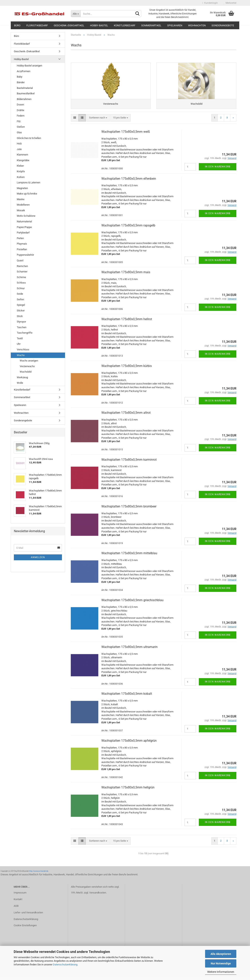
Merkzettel (230, 3)
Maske (21, 199)
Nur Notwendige (221, 963)
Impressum (20, 895)
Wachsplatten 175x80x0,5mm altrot (126, 415)
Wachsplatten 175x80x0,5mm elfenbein (129, 181)
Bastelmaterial (25, 88)
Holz (19, 144)
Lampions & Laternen (29, 182)
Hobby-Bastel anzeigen (29, 66)
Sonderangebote (223, 25)
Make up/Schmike (27, 194)
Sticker (21, 311)
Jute (19, 149)
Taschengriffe (25, 333)
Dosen (20, 105)
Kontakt (18, 902)
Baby (20, 77)
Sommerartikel (151, 25)
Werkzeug (22, 377)
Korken (21, 177)
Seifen (20, 299)
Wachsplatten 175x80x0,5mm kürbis (127, 368)
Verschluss (23, 349)
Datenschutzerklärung (65, 965)
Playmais (22, 244)
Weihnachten (197, 25)
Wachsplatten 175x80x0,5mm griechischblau (132, 602)
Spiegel (21, 305)
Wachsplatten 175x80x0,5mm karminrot (129, 462)
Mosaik (21, 210)
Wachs (21, 355)
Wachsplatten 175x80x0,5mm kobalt (127, 696)
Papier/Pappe (24, 227)
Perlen (20, 238)
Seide (20, 294)
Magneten (22, 188)
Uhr (19, 344)
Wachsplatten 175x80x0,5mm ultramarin (129, 649)
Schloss (21, 283)
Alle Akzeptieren (221, 954)
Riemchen (22, 266)
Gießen (21, 127)
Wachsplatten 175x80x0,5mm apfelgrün (129, 743)
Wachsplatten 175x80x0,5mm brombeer (129, 509)
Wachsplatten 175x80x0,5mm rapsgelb (128, 228)
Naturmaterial (24, 221)
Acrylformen (24, 71)
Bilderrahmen (24, 99)
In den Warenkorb (218, 169)
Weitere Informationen (221, 972)
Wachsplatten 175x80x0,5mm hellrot (127, 321)
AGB (16, 908)
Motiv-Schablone (26, 216)
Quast (20, 260)
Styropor (21, 322)
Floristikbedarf (37, 25)
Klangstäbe (23, 160)
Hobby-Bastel (99, 25)
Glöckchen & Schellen (29, 138)
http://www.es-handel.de (39, 873)
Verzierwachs (27, 366)
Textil (20, 338)
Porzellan (22, 249)
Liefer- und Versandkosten (28, 915)
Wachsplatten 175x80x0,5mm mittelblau (129, 555)
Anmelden (38, 557)
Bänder (21, 82)
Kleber (20, 166)
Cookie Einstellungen (25, 928)
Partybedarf (23, 233)
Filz (19, 121)
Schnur (21, 288)
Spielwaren (175, 25)
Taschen (22, 327)
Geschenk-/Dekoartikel (69, 25)
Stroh (20, 316)
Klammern (22, 155)
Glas (19, 132)
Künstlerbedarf (125, 25)
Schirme (21, 277)
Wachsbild (26, 372)
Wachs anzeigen (29, 361)
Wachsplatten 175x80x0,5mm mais (126, 274)
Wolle (20, 383)
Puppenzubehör (25, 255)
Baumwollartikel (26, 93)
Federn (21, 116)
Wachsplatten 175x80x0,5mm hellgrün (128, 790)
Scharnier (22, 272)
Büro (17, 25)
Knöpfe (21, 171)
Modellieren (23, 205)
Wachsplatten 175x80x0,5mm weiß (126, 134)
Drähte (21, 110)
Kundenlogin (210, 3)
